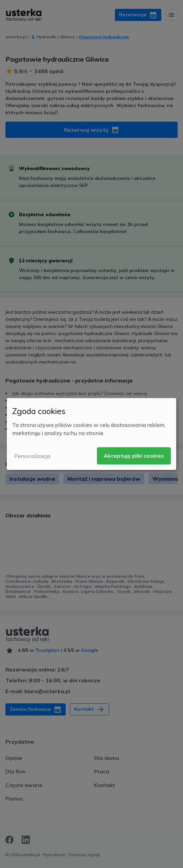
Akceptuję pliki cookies (134, 456)
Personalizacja (32, 456)
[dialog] (91, 434)
